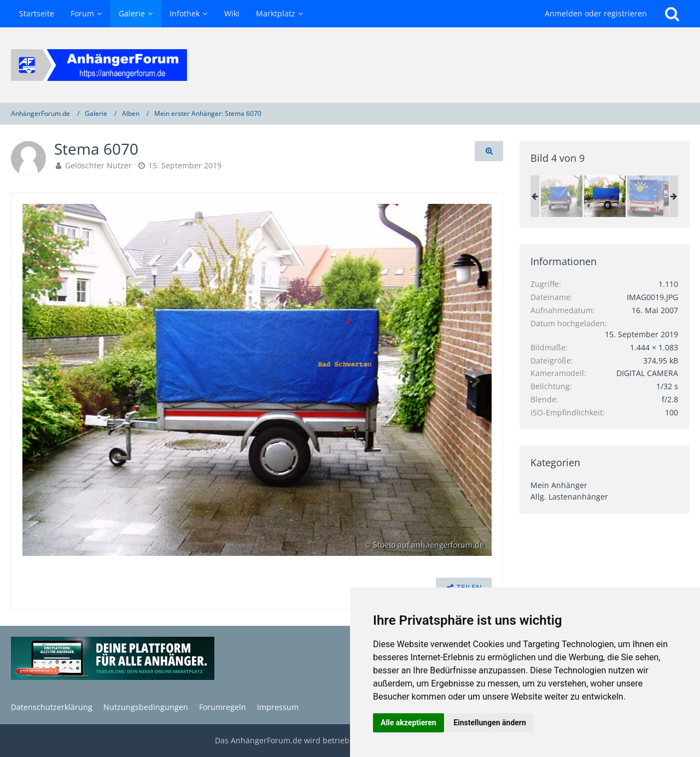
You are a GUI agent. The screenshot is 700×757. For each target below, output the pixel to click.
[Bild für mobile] (648, 196)
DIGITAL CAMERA (647, 373)
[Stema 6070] (562, 196)
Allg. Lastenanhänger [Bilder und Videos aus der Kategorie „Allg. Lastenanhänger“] (569, 497)
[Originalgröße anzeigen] (489, 151)
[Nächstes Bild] (475, 380)
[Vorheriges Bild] (39, 380)
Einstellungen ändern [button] (490, 723)
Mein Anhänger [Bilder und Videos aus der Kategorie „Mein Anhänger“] (559, 485)
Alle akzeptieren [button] (409, 723)
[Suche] (672, 14)
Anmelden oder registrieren (596, 13)
